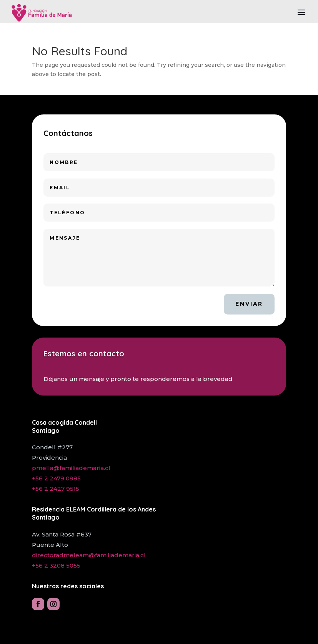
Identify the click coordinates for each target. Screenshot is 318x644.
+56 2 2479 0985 (56, 478)
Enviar (249, 304)
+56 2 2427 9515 (56, 489)
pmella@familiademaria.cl (71, 468)
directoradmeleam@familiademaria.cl (89, 555)
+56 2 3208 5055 (56, 565)
